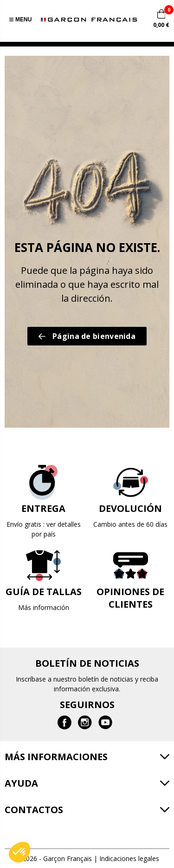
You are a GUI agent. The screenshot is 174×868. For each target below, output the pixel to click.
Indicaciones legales (129, 858)
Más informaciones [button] (56, 757)
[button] (19, 852)
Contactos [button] (34, 810)
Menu (20, 20)
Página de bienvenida (87, 336)
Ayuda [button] (21, 783)
